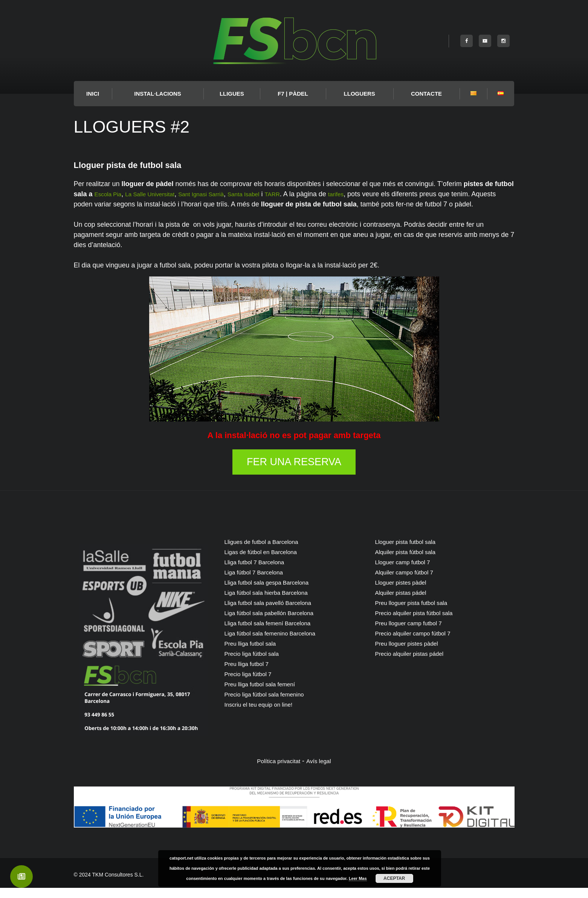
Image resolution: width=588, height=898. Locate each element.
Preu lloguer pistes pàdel (412, 654)
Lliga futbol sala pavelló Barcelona (276, 613)
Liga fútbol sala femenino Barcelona (278, 643)
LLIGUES (232, 94)
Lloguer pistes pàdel (405, 593)
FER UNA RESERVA (294, 472)
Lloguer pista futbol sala (411, 552)
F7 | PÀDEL (293, 94)
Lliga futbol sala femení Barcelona (276, 633)
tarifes (368, 194)
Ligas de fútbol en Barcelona (267, 562)
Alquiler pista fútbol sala (411, 562)
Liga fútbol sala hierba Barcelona (274, 603)
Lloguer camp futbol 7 (408, 572)
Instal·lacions (158, 94)
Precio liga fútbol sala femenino (272, 704)
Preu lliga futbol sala (255, 654)
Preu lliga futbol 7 (251, 674)
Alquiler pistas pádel (405, 603)
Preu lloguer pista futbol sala (418, 613)
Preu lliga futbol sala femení (266, 694)
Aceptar (394, 878)
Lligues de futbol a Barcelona (268, 552)
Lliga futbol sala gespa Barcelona (274, 593)
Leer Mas (358, 878)
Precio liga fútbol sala (257, 664)
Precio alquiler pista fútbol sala (421, 623)
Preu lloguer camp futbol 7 (415, 633)
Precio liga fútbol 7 (252, 684)
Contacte (426, 94)
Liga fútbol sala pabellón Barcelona (277, 623)
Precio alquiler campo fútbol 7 (420, 643)
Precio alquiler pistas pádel (416, 664)
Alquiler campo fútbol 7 (410, 582)
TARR (302, 194)
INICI (93, 94)
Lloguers (360, 94)
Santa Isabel (269, 194)
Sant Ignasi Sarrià (219, 194)
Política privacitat (276, 771)
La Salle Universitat (160, 194)
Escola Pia (111, 194)
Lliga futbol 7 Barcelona (260, 572)
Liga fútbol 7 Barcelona (259, 582)
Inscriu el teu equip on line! (265, 715)
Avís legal (322, 771)
